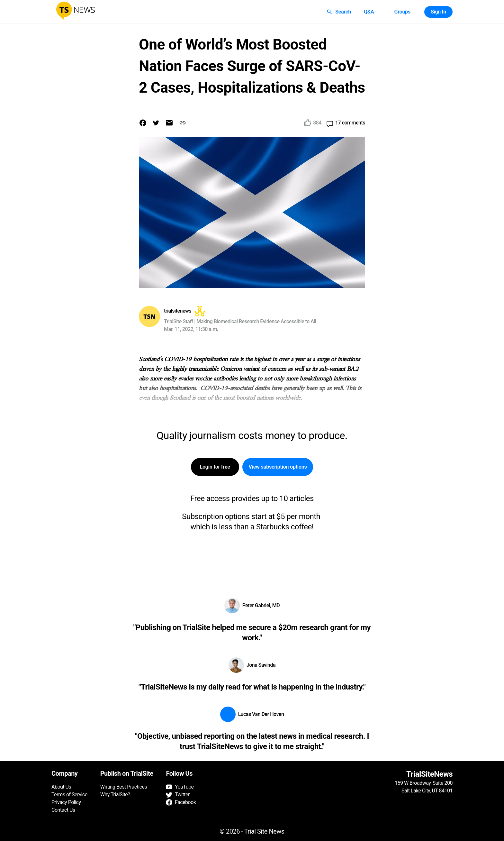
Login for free (215, 467)
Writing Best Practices (124, 787)
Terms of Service (69, 795)
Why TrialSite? (115, 795)
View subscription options (278, 467)
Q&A (369, 12)
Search (339, 12)
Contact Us (63, 810)
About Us (61, 787)
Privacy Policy (66, 802)
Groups (402, 12)
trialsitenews (178, 311)
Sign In (438, 12)
